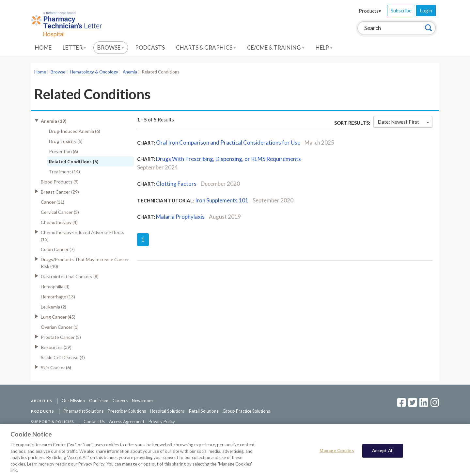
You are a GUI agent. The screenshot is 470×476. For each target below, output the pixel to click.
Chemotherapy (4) (59, 222)
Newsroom (142, 401)
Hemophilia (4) (55, 286)
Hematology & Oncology (94, 72)
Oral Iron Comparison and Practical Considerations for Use (228, 143)
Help (324, 48)
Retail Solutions (204, 411)
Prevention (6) (63, 151)
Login (426, 10)
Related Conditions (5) (74, 161)
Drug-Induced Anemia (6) (75, 131)
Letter (74, 48)
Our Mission (73, 401)
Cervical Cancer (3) (60, 212)
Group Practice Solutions (246, 411)
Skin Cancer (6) (56, 367)
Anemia (130, 72)
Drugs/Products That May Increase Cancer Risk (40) (85, 263)
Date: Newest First (403, 122)
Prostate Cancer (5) (61, 337)
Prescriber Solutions (127, 411)
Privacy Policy (162, 421)
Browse (111, 48)
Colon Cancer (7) (58, 249)
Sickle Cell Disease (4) (63, 357)
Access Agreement (127, 421)
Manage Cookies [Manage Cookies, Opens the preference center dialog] (337, 453)
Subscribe (401, 10)
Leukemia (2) (54, 307)
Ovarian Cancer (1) (60, 327)
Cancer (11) (53, 202)
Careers (120, 401)
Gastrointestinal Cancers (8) (70, 276)
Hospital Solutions (167, 411)
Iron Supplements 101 (222, 200)
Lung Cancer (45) (58, 317)
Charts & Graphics (206, 48)
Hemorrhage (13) (58, 297)
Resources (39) (56, 347)
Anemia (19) (54, 121)
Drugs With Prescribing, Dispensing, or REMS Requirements (228, 159)
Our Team (99, 401)
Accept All (383, 453)
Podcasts (150, 48)
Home (43, 48)
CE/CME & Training (276, 48)
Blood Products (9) (60, 182)
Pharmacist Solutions (84, 411)
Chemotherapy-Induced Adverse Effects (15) (83, 236)
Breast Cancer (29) (60, 192)
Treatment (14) (64, 172)
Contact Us (94, 421)
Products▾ (370, 11)
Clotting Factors (176, 184)
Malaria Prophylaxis (180, 217)
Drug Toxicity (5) (66, 141)
